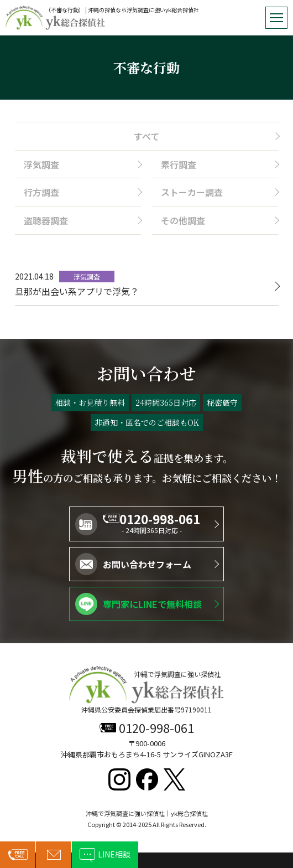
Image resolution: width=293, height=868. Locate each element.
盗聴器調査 (46, 220)
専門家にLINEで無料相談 (152, 604)
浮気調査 (41, 164)
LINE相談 (114, 854)
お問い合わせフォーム (147, 564)
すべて (146, 136)
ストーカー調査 (192, 192)
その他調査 (183, 220)
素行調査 (179, 164)
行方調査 (41, 192)
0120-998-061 (160, 519)
